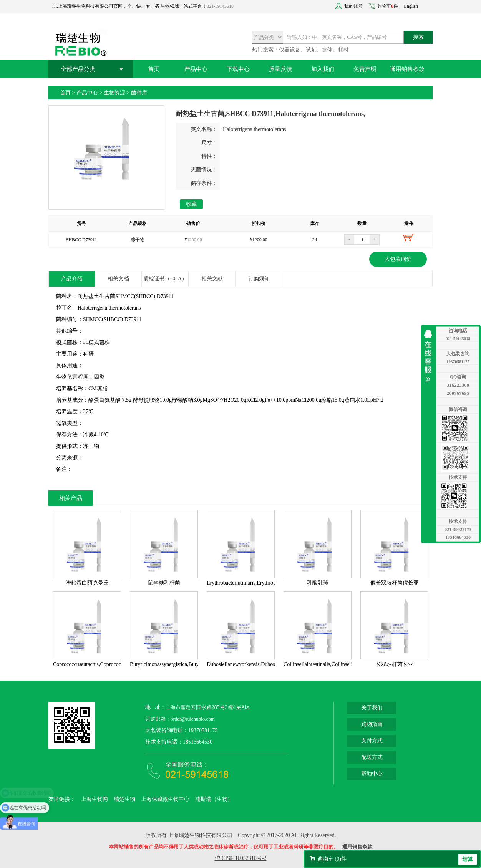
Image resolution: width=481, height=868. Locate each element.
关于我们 (372, 708)
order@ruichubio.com (193, 719)
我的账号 (353, 6)
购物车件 (388, 6)
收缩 (430, 356)
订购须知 (259, 279)
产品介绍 (72, 279)
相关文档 (118, 279)
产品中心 (196, 69)
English (411, 6)
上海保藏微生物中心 (165, 799)
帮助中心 (372, 774)
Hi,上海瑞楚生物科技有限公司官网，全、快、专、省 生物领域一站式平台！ (129, 6)
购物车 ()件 (332, 859)
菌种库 (139, 93)
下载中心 (238, 69)
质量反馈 (280, 69)
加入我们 (323, 69)
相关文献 (212, 279)
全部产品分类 (78, 69)
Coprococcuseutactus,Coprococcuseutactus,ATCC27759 (114, 664)
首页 (154, 69)
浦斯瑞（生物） (214, 799)
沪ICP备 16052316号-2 (241, 858)
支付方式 (372, 741)
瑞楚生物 (124, 799)
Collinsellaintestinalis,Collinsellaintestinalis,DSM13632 (344, 664)
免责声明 (365, 69)
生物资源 (114, 93)
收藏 (191, 204)
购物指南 (372, 724)
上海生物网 (95, 799)
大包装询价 (398, 259)
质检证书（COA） (165, 279)
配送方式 (372, 757)
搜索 (418, 37)
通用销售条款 (407, 69)
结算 (468, 859)
